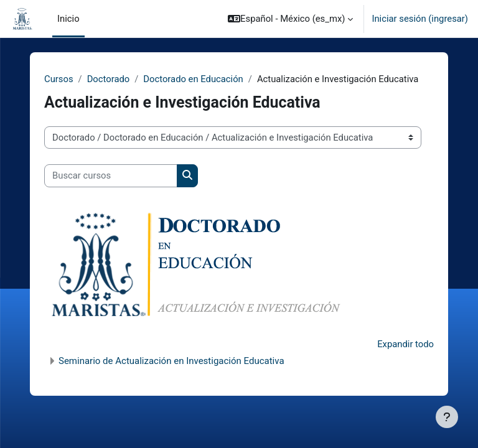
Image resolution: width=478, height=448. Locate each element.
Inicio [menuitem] (68, 19)
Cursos (59, 79)
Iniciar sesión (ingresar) (420, 19)
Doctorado (109, 79)
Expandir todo (405, 344)
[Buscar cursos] (111, 175)
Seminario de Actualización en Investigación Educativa (171, 361)
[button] (290, 19)
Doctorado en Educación (193, 79)
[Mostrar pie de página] (447, 417)
